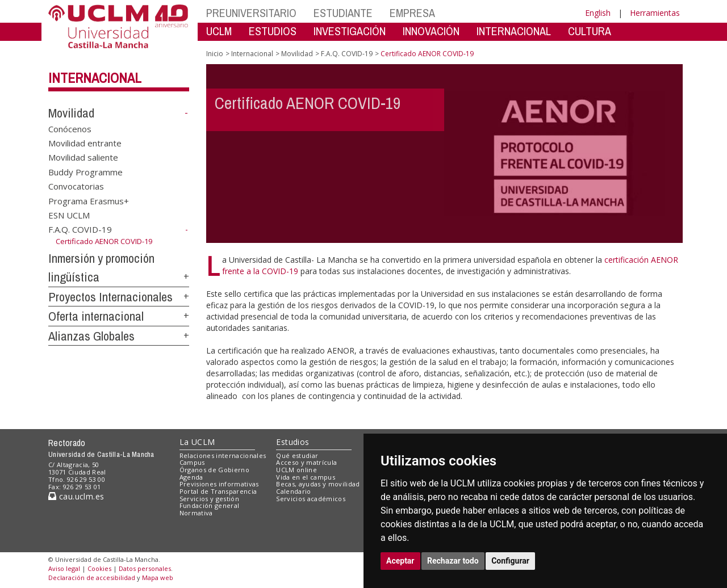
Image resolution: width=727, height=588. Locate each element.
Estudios (293, 442)
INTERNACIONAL (514, 31)
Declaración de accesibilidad (92, 577)
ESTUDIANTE (343, 13)
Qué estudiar (297, 455)
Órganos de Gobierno (214, 470)
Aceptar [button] (400, 561)
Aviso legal (64, 568)
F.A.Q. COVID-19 (80, 229)
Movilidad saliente (83, 157)
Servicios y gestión (209, 499)
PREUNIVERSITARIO (251, 13)
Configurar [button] (510, 561)
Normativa (196, 513)
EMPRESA (412, 13)
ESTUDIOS (273, 31)
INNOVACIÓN (431, 31)
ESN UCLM (69, 215)
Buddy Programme (85, 171)
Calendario (293, 491)
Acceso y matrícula (306, 462)
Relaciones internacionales (223, 455)
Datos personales (145, 568)
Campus (192, 462)
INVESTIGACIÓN (350, 31)
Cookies (99, 568)
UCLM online (296, 470)
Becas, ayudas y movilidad (318, 484)
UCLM (219, 31)
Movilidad (71, 113)
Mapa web (158, 577)
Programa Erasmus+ (89, 200)
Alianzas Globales (91, 336)
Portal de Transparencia (218, 491)
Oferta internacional (96, 316)
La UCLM (197, 442)
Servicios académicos (311, 499)
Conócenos (70, 128)
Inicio (215, 54)
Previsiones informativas (219, 484)
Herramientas (655, 13)
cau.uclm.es (76, 496)
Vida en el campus (306, 477)
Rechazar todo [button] (453, 561)
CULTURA (590, 31)
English (598, 13)
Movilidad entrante (85, 143)
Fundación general (210, 505)
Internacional (95, 78)
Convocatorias (76, 186)
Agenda (191, 477)
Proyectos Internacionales (110, 297)
